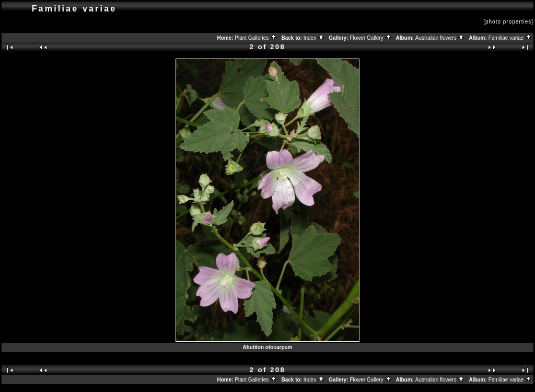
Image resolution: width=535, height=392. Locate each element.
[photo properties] (508, 22)
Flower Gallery (370, 38)
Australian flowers (440, 38)
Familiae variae (510, 38)
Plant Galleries (256, 38)
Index (314, 38)
